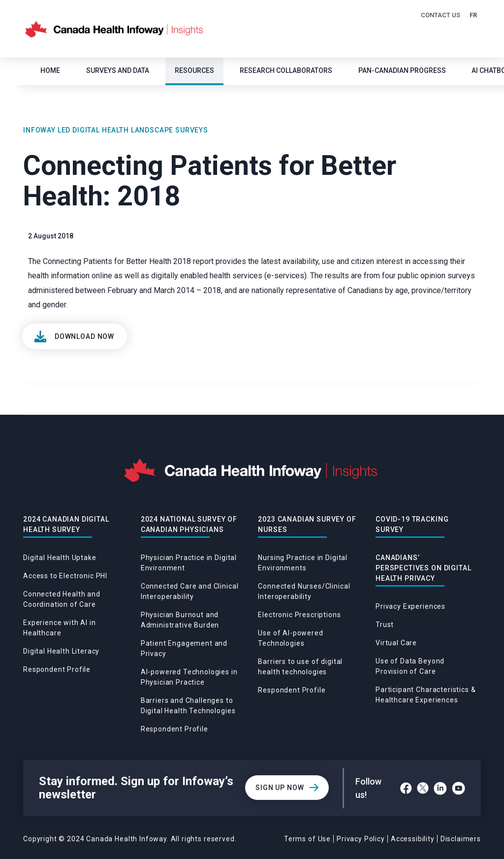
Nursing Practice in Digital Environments (303, 563)
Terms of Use (307, 839)
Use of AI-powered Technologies (290, 638)
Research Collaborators (286, 70)
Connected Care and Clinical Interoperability (190, 591)
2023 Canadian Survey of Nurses (307, 524)
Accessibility (413, 839)
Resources (194, 70)
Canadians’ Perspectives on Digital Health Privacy (423, 568)
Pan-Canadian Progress (402, 70)
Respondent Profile (57, 669)
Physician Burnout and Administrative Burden (180, 620)
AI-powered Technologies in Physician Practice (189, 677)
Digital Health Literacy (61, 651)
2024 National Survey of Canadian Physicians (189, 524)
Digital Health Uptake (60, 558)
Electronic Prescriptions (299, 615)
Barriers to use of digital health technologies (300, 667)
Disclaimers (461, 839)
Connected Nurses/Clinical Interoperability (304, 591)
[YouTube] (458, 788)
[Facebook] (406, 788)
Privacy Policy (361, 839)
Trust (385, 625)
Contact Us (441, 15)
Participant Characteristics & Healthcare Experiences (425, 695)
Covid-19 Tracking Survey (412, 524)
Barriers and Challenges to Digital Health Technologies (188, 706)
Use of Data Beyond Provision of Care (410, 666)
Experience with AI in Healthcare (60, 628)
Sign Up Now (280, 788)
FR (473, 15)
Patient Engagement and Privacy (184, 648)
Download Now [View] (84, 336)
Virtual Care (396, 643)
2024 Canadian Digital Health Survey (66, 524)
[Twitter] (423, 788)
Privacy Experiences (410, 606)
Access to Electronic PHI (65, 576)
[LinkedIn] (440, 788)
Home (50, 70)
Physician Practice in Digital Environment (189, 563)
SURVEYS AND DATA (118, 70)
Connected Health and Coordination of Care (62, 599)
